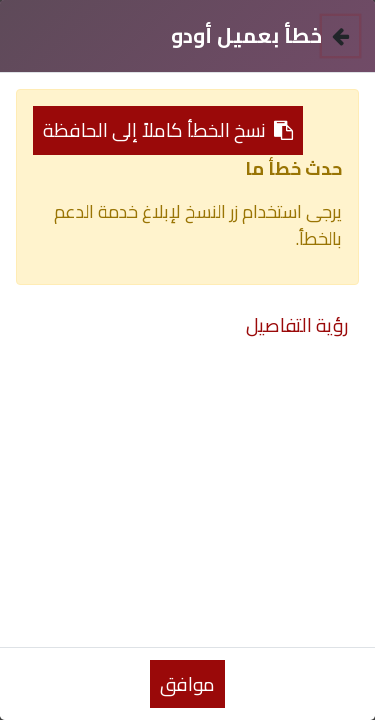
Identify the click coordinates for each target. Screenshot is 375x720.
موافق (187, 684)
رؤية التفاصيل (297, 325)
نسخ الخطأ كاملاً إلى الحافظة (168, 130)
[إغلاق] (340, 36)
